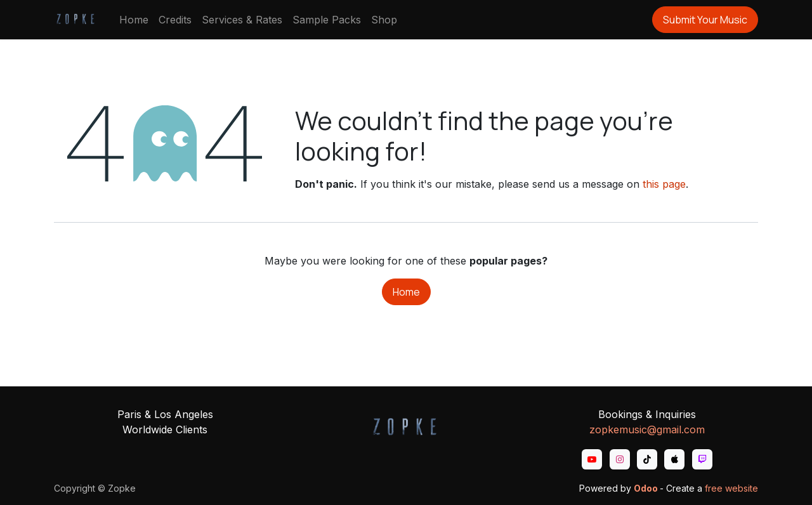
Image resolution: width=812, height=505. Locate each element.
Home (406, 292)
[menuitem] (134, 20)
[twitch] (702, 459)
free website (731, 488)
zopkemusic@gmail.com (647, 430)
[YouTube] (592, 459)
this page (664, 184)
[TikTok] (647, 459)
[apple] (674, 459)
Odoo (647, 488)
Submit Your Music (705, 20)
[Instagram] (620, 459)
